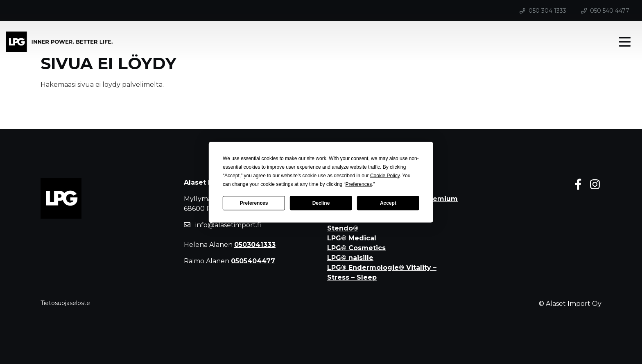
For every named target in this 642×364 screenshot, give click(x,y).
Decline (321, 203)
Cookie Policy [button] (385, 175)
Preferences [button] (359, 184)
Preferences (254, 203)
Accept (388, 203)
